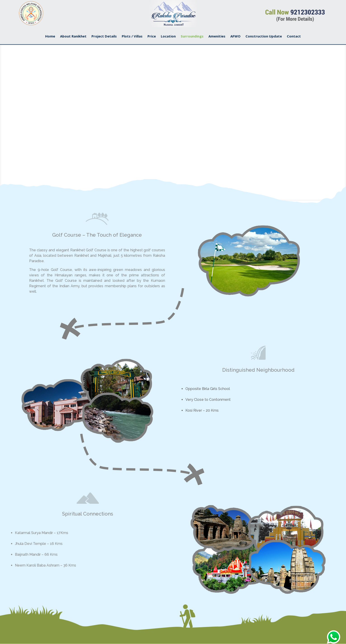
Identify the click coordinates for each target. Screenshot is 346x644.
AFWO (235, 36)
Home (50, 36)
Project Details (104, 36)
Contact (294, 36)
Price (152, 36)
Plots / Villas (132, 36)
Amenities (217, 36)
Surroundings (192, 36)
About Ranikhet (73, 36)
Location (168, 36)
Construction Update (264, 36)
